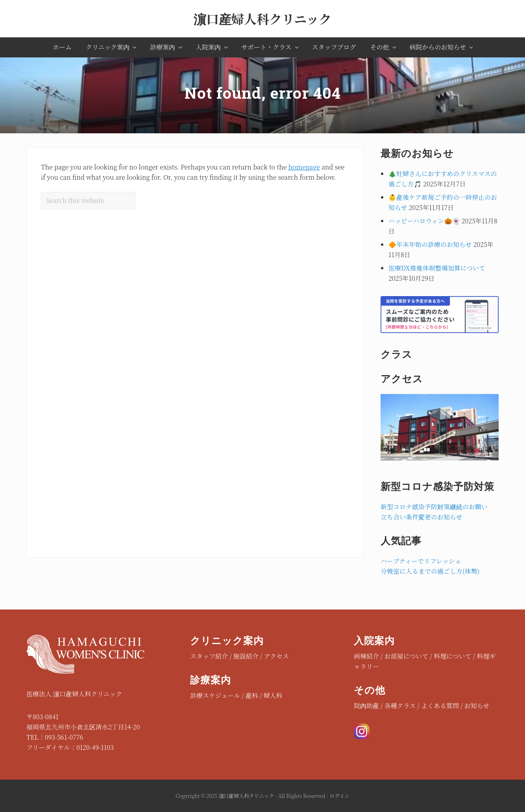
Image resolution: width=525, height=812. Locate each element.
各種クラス (400, 706)
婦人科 (273, 695)
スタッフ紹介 (209, 656)
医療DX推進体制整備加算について (437, 268)
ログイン (339, 796)
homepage (304, 167)
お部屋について (407, 656)
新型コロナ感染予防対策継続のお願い (434, 507)
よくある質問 (440, 706)
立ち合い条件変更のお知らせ (421, 517)
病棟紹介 (366, 656)
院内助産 (366, 706)
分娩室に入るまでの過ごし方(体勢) (430, 571)
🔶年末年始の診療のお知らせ (430, 244)
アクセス (276, 656)
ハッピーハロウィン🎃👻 (424, 221)
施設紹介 (246, 656)
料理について (453, 656)
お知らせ (477, 706)
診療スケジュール (215, 695)
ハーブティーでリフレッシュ (421, 561)
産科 (252, 695)
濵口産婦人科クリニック (262, 18)
